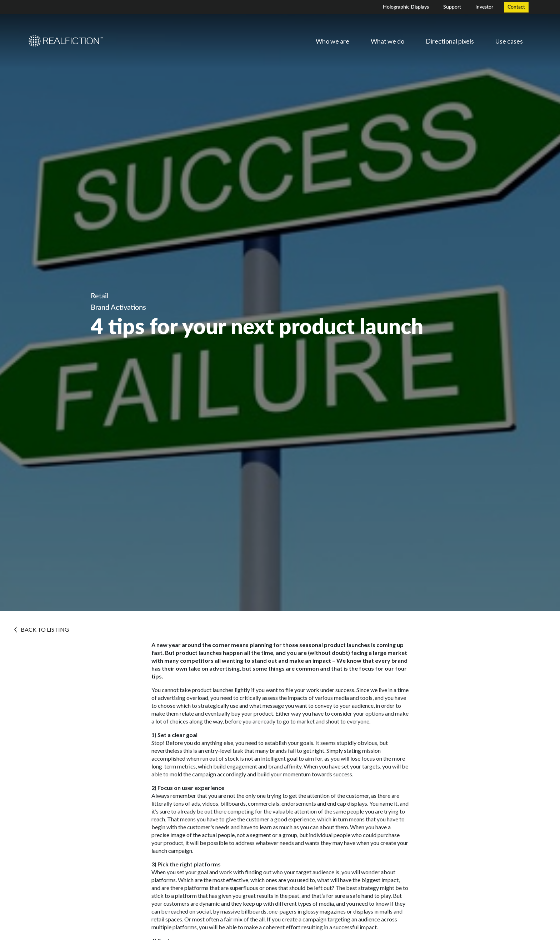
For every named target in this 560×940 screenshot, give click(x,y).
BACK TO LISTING (42, 629)
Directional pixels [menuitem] (450, 41)
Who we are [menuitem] (332, 41)
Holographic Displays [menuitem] (406, 7)
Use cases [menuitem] (509, 41)
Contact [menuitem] (516, 7)
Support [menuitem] (452, 7)
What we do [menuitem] (387, 41)
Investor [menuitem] (484, 7)
